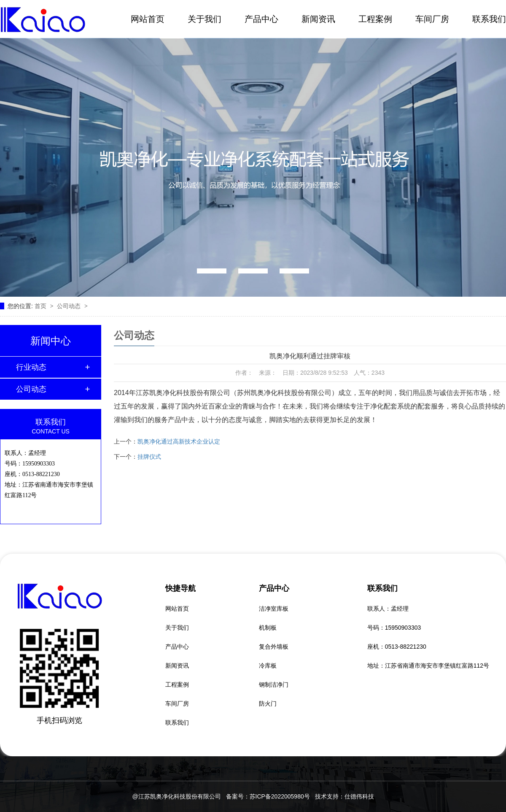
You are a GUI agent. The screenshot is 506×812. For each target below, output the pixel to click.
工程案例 (375, 19)
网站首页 (148, 19)
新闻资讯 (318, 19)
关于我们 (205, 19)
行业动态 (31, 367)
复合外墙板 (274, 647)
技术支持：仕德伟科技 (345, 796)
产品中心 (261, 19)
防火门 (268, 704)
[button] (212, 271)
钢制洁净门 (274, 685)
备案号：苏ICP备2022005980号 (268, 796)
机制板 (268, 628)
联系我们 (489, 19)
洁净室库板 (274, 609)
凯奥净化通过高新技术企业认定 (179, 441)
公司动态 (70, 306)
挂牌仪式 (149, 457)
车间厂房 (432, 19)
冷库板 (268, 666)
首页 (41, 306)
